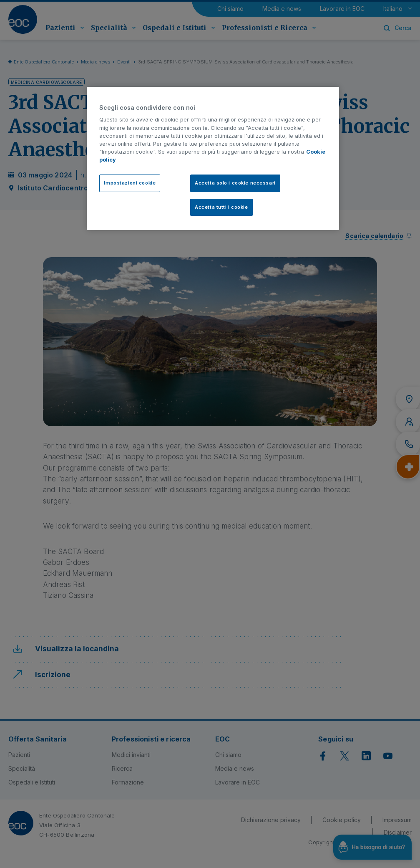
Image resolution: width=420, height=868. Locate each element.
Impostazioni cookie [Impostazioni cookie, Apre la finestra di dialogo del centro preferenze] (130, 183)
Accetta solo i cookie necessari (235, 183)
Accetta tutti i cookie (221, 207)
